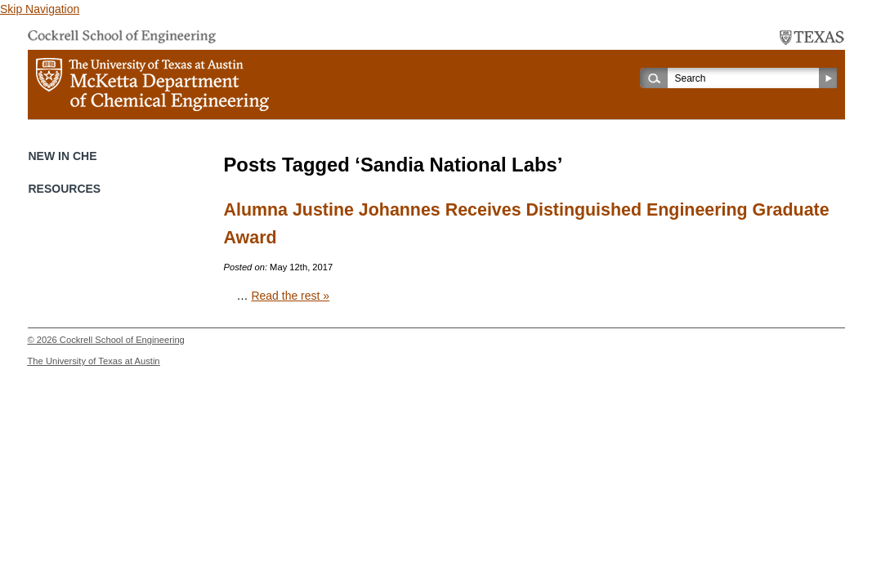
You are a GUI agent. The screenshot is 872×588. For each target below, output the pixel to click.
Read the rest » (290, 296)
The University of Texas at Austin (94, 361)
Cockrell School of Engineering (122, 340)
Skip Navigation (40, 9)
